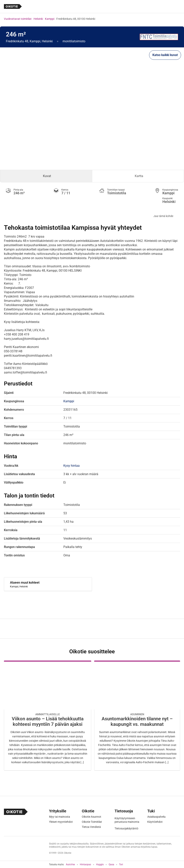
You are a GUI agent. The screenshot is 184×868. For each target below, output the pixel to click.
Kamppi (50, 19)
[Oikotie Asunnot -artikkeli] (48, 716)
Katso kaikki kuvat (165, 55)
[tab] (46, 176)
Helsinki (38, 19)
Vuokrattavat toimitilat (18, 19)
